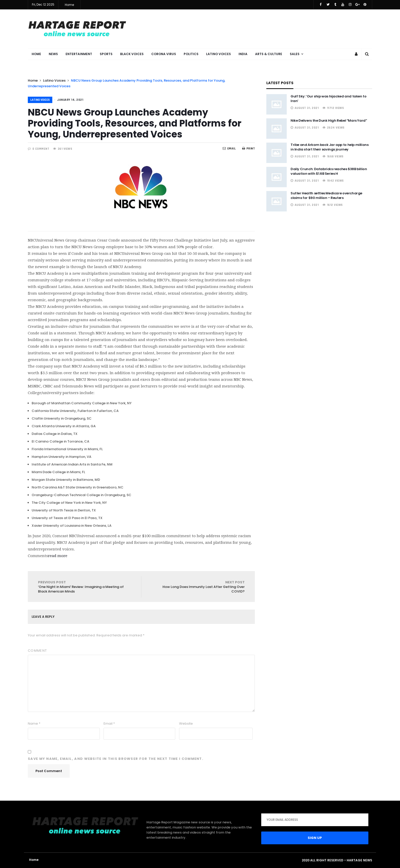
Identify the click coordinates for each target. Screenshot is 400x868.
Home (69, 5)
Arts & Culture (269, 54)
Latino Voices (218, 54)
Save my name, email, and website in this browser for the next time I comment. (116, 759)
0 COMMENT (41, 149)
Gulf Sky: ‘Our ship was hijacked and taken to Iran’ (328, 99)
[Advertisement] (279, 29)
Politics (191, 54)
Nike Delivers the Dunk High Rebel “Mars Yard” (329, 121)
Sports (106, 54)
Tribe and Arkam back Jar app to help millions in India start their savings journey (329, 147)
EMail (229, 149)
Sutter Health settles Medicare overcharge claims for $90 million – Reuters (326, 196)
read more (58, 556)
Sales (295, 54)
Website (186, 724)
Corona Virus (164, 54)
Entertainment (79, 54)
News (53, 54)
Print (248, 149)
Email (109, 724)
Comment (37, 651)
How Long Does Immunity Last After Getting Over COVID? (198, 587)
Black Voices (132, 54)
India (243, 54)
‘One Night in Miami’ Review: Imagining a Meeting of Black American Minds (84, 587)
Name (34, 724)
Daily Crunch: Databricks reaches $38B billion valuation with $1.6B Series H (329, 171)
